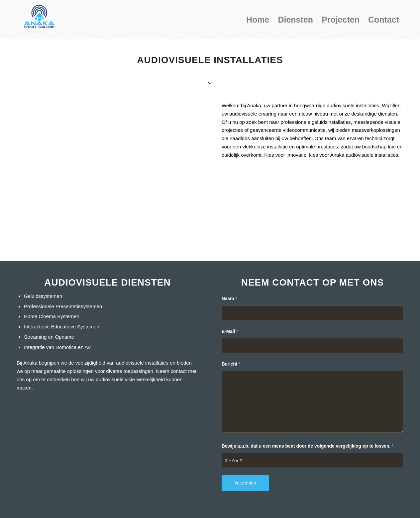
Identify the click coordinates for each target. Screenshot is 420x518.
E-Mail (230, 332)
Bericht (231, 364)
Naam (229, 299)
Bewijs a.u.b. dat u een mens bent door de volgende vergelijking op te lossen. (308, 446)
